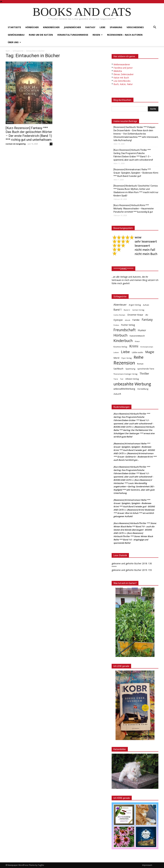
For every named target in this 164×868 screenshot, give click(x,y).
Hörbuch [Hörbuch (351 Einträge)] (121, 335)
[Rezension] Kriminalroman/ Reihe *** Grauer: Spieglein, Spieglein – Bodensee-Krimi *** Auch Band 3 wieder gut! (136, 173)
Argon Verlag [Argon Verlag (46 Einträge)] (135, 305)
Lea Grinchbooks (122, 81)
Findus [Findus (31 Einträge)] (116, 325)
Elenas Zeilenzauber (124, 74)
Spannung (116, 27)
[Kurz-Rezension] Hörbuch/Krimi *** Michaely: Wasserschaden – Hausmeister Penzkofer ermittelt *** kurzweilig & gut (134, 209)
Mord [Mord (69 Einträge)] (116, 358)
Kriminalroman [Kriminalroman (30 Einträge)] (147, 347)
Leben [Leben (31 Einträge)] (116, 352)
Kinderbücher (51, 27)
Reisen (98, 35)
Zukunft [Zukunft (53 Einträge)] (117, 394)
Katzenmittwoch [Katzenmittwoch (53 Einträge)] (137, 336)
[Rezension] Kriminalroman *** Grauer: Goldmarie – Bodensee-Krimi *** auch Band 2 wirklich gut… (135, 457)
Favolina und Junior (123, 68)
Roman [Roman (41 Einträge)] (140, 364)
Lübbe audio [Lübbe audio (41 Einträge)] (137, 352)
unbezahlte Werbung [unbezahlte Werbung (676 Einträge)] (132, 384)
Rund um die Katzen (41, 35)
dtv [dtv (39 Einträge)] (147, 315)
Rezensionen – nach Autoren (125, 35)
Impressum (147, 865)
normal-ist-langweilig (16, 144)
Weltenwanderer (122, 64)
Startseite (14, 27)
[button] (155, 28)
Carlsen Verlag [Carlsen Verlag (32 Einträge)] (138, 310)
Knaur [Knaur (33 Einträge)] (137, 341)
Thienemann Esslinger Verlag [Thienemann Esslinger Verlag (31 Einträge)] (125, 374)
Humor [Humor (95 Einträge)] (142, 330)
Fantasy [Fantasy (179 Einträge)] (147, 320)
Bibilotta (118, 71)
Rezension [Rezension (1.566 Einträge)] (124, 363)
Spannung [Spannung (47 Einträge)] (130, 369)
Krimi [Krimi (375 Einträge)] (134, 346)
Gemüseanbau (16, 35)
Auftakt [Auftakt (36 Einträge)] (146, 305)
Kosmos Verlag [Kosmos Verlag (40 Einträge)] (120, 347)
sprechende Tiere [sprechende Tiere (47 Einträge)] (146, 369)
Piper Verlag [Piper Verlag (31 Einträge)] (127, 358)
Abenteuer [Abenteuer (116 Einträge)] (120, 305)
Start (8, 51)
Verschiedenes (135, 27)
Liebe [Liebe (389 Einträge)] (125, 352)
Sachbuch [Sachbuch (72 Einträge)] (118, 369)
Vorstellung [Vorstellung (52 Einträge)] (143, 389)
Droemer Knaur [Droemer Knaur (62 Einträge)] (135, 315)
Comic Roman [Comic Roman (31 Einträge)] (119, 315)
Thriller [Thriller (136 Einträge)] (144, 374)
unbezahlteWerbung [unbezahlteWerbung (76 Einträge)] (124, 389)
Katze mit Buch (121, 78)
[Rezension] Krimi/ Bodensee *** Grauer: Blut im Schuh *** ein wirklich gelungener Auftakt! (134, 513)
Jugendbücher (72, 27)
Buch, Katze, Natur (123, 84)
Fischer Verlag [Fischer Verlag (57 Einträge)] (128, 325)
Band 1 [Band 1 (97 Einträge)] (118, 310)
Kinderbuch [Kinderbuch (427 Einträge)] (123, 341)
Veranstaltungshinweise (73, 35)
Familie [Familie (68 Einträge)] (136, 320)
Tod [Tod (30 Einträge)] (122, 379)
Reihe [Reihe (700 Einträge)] (139, 357)
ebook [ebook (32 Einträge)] (128, 320)
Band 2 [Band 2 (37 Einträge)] (127, 310)
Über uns (14, 42)
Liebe (102, 27)
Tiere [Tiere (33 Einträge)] (116, 379)
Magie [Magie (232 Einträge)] (150, 352)
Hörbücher (32, 27)
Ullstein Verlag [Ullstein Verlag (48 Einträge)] (132, 379)
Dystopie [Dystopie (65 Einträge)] (118, 320)
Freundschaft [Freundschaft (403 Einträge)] (125, 330)
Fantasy (90, 27)
